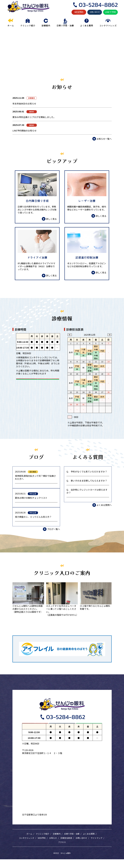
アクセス (62, 851)
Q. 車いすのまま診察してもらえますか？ (87, 481)
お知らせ (53, 847)
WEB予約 (79, 12)
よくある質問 (89, 842)
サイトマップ (96, 847)
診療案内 (57, 842)
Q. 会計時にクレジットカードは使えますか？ (87, 491)
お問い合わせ (95, 12)
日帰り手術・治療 (72, 842)
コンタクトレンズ (26, 847)
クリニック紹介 (43, 842)
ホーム (29, 842)
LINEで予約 (111, 12)
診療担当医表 (66, 847)
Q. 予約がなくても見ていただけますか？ (87, 471)
